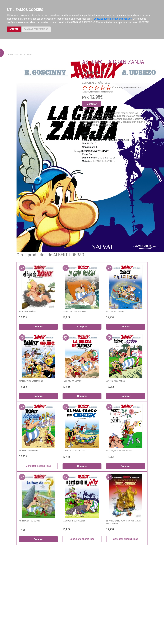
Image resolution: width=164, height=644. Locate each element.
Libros (12, 55)
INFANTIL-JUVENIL (26, 55)
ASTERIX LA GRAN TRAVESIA (74, 312)
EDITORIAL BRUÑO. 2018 (96, 83)
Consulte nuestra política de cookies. (113, 19)
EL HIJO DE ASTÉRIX (27, 312)
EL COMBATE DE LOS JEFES (74, 521)
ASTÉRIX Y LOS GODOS (115, 381)
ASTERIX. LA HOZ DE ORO (29, 521)
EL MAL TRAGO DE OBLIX (74, 451)
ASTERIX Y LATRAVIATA (29, 451)
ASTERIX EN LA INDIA (115, 312)
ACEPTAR (14, 29)
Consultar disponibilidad (38, 466)
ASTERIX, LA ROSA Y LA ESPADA (119, 451)
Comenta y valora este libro (126, 87)
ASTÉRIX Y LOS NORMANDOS (31, 381)
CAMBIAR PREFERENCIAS (36, 29)
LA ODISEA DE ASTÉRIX (72, 381)
